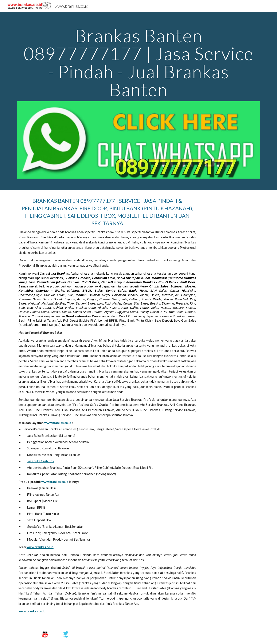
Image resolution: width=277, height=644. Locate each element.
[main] (138, 62)
